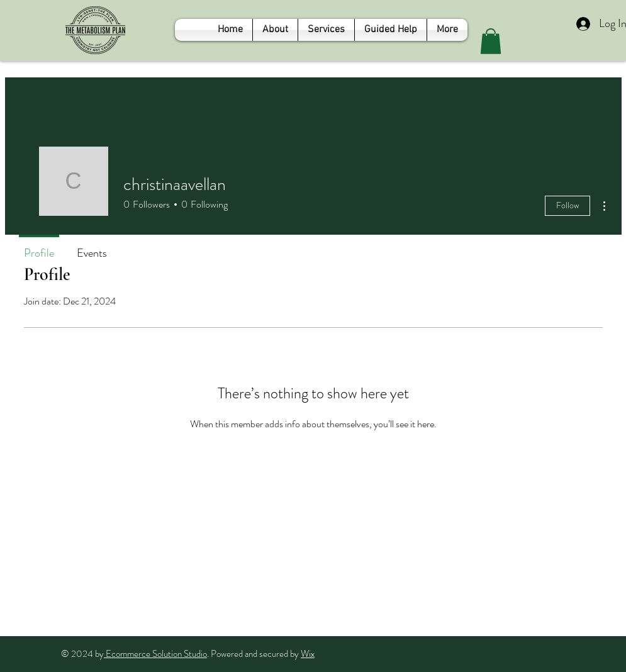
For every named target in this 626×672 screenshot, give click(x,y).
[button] (491, 41)
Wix (308, 654)
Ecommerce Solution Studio (155, 654)
